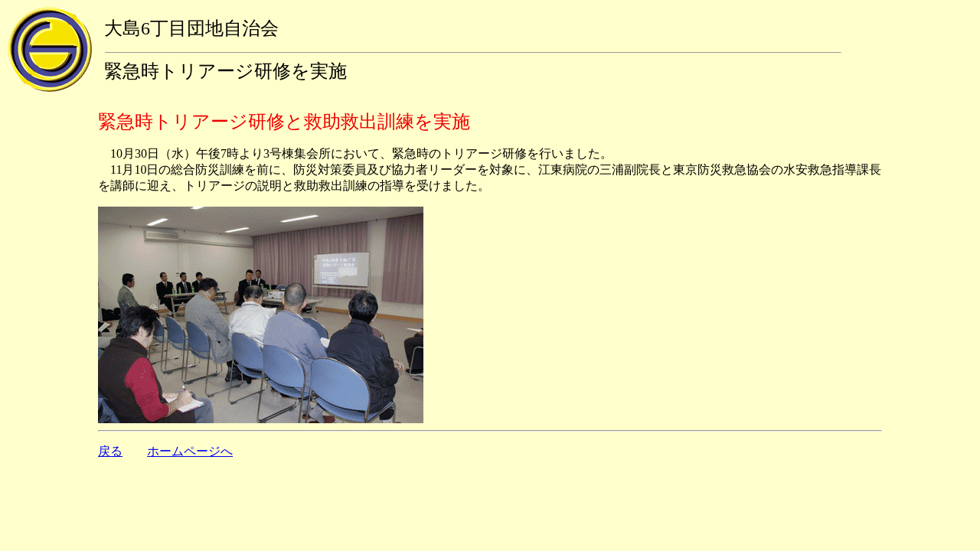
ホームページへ (190, 451)
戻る (110, 451)
